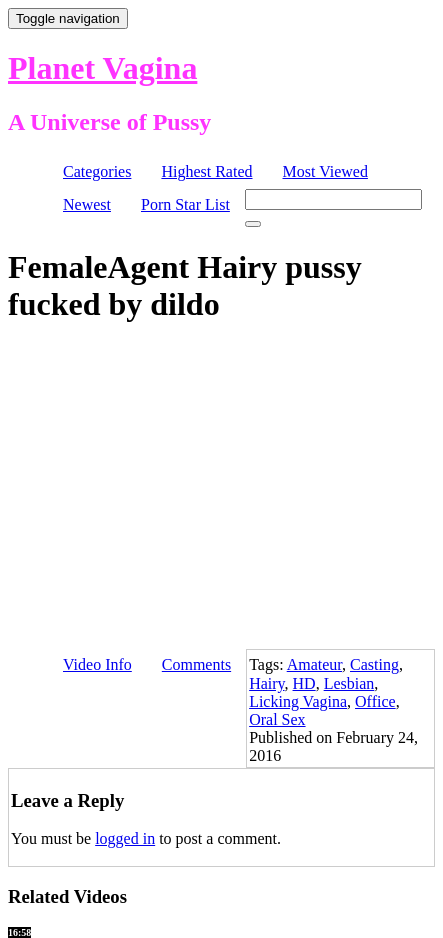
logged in (125, 838)
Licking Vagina (298, 701)
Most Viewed (325, 171)
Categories (97, 171)
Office (375, 701)
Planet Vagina (102, 68)
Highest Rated (206, 171)
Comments (196, 664)
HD (304, 683)
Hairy (266, 683)
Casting (374, 664)
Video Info (97, 664)
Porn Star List (185, 204)
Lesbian (349, 683)
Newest (87, 204)
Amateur (314, 664)
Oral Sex (277, 719)
